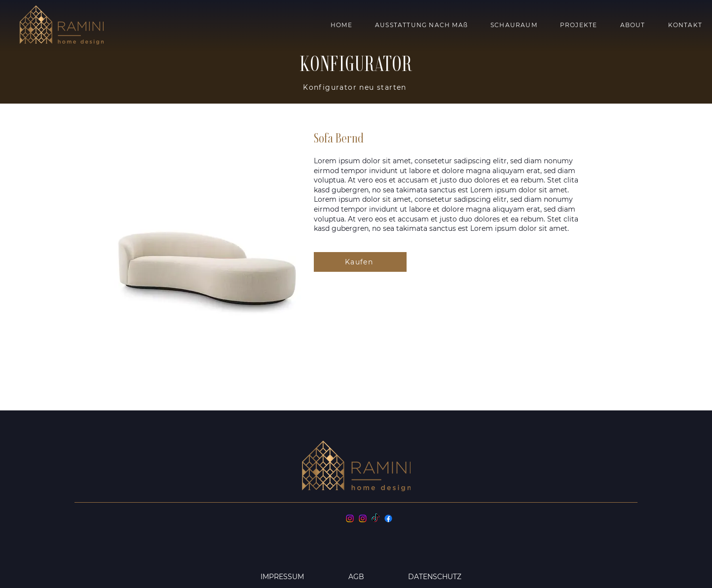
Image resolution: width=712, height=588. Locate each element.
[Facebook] (388, 518)
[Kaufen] (360, 262)
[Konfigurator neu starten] (356, 87)
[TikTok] (375, 518)
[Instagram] (350, 518)
